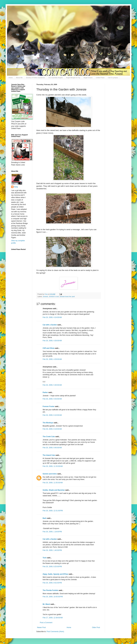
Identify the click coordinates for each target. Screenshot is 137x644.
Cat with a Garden (50, 325)
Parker (45, 392)
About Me (19, 78)
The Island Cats (49, 455)
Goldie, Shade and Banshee (54, 490)
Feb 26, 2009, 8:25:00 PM (52, 567)
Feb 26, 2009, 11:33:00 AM (53, 466)
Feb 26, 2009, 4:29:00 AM (52, 359)
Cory (16, 187)
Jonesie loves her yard (67, 297)
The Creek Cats (49, 437)
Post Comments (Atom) (55, 632)
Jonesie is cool (54, 297)
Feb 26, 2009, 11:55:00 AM (53, 483)
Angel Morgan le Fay (73, 78)
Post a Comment (46, 623)
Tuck (45, 558)
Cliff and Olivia (49, 348)
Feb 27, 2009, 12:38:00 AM (53, 618)
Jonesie (45, 297)
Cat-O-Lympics (113, 78)
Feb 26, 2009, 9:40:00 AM (52, 448)
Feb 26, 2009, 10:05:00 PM (53, 597)
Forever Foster (49, 406)
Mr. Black (46, 604)
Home (11, 78)
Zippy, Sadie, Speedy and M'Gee (55, 574)
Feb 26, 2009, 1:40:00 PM (52, 550)
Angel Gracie (88, 78)
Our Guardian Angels (56, 78)
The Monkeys (48, 423)
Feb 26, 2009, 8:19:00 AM (52, 429)
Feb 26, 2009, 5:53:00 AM (52, 399)
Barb (45, 518)
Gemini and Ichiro (50, 474)
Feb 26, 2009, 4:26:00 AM (52, 341)
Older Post (96, 627)
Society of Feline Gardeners (35, 78)
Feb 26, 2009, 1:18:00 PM (52, 532)
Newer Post (41, 627)
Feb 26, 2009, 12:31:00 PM (53, 511)
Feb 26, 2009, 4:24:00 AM (52, 317)
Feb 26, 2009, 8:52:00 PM (52, 583)
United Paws (100, 78)
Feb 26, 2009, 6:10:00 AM (52, 415)
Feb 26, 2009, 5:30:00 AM (52, 385)
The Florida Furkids (50, 590)
